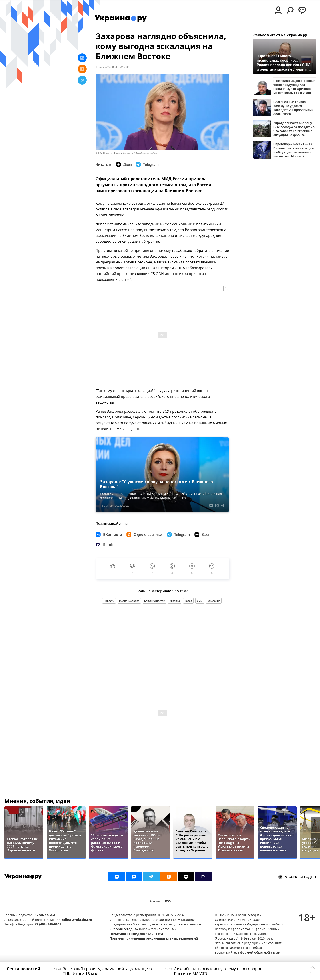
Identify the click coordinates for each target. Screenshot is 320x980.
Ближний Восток (154, 601)
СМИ (200, 601)
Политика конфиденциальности (136, 934)
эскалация (214, 601)
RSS (168, 901)
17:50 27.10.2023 (106, 67)
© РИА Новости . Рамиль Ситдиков (114, 153)
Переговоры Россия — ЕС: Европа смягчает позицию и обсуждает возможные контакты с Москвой (294, 150)
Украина (175, 601)
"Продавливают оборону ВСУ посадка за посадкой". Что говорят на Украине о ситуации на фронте (294, 129)
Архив (155, 901)
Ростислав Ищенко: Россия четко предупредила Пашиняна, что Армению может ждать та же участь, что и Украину (294, 87)
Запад (188, 601)
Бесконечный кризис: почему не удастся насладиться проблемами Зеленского (293, 108)
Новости (109, 601)
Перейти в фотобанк (147, 153)
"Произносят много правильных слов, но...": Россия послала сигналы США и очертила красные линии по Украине (284, 62)
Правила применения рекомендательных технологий (154, 938)
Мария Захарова (129, 601)
